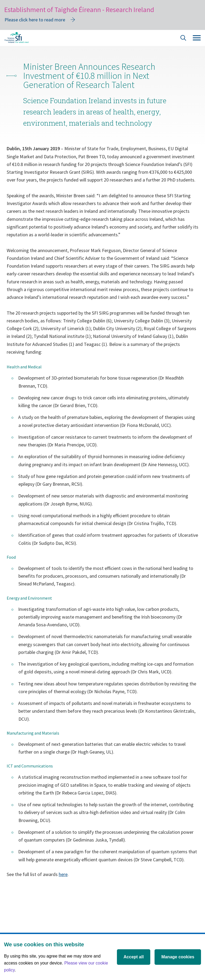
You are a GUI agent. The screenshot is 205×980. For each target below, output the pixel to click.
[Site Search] (183, 39)
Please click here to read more (35, 20)
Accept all (134, 957)
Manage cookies (178, 957)
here (63, 874)
